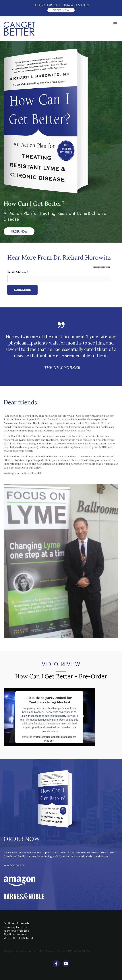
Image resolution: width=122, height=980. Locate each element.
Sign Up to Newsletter (16, 934)
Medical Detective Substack (19, 938)
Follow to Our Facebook (16, 931)
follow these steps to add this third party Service (48, 716)
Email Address (18, 272)
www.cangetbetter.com (16, 927)
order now (61, 10)
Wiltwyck (86, 951)
